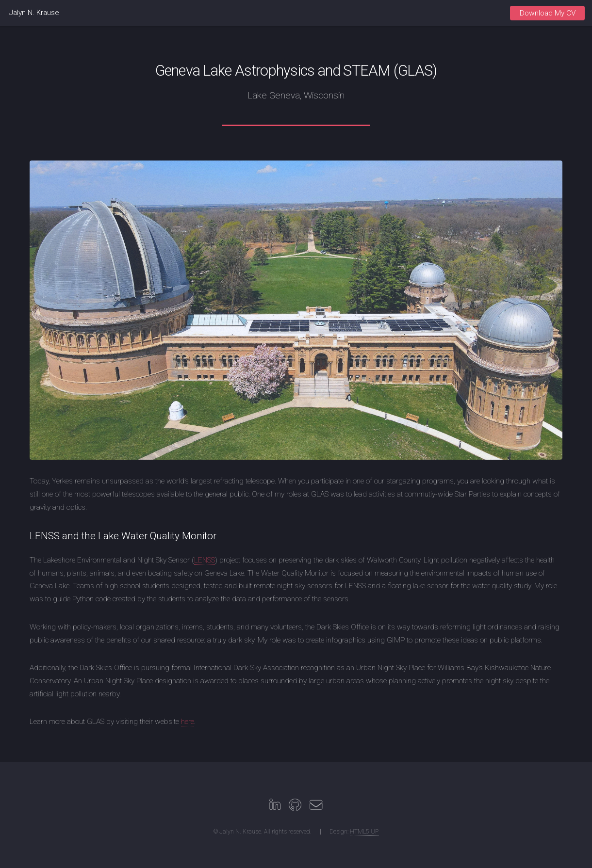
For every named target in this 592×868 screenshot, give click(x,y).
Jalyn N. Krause (34, 13)
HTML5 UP (364, 832)
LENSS (205, 560)
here (188, 722)
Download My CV (548, 13)
